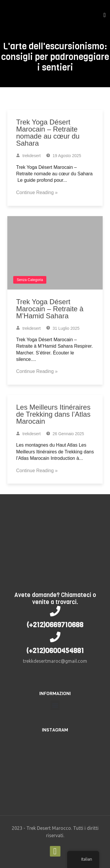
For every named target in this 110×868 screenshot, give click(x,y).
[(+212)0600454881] (55, 637)
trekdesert (28, 156)
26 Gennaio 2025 (65, 434)
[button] (55, 705)
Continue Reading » (37, 192)
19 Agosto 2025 (64, 156)
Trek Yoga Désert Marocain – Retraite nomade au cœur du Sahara (48, 133)
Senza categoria (30, 280)
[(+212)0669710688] (55, 611)
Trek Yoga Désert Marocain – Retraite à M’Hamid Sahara (50, 309)
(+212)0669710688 (55, 625)
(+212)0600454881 (55, 651)
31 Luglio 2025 (63, 328)
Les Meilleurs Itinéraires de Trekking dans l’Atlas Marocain (53, 414)
